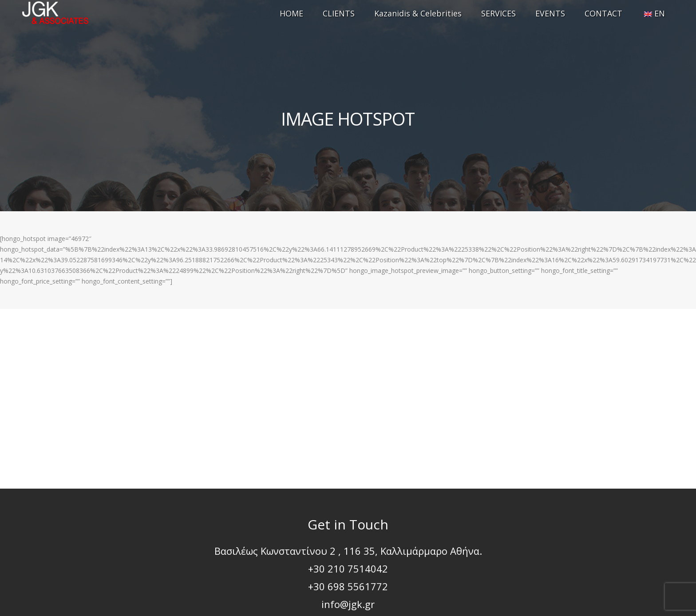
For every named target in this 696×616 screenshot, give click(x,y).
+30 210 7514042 (348, 569)
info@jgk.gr (348, 604)
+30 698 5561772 (348, 586)
